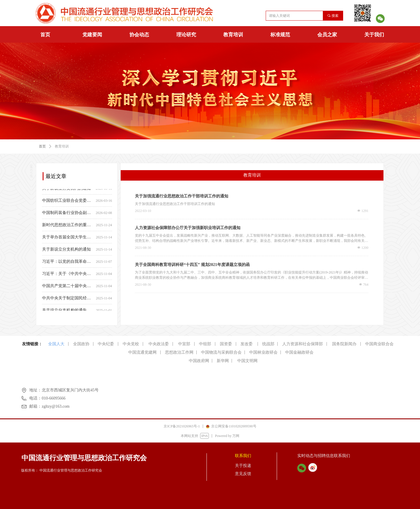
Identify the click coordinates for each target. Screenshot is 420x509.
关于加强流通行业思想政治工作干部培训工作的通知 (182, 196)
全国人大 (56, 344)
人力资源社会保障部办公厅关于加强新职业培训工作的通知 (188, 228)
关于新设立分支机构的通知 (66, 190)
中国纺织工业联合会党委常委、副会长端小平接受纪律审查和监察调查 (68, 202)
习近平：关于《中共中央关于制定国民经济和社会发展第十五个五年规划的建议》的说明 (68, 275)
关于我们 (374, 35)
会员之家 (327, 35)
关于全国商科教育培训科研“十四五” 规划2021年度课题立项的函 (192, 265)
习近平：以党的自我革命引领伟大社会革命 (68, 263)
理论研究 (186, 35)
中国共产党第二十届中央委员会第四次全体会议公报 (68, 287)
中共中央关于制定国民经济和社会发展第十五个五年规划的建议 (68, 300)
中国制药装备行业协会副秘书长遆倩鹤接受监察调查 (68, 214)
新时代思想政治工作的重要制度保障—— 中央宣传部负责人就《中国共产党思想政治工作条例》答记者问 (68, 226)
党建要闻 (92, 35)
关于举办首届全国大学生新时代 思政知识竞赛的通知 (68, 239)
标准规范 (280, 35)
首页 (45, 35)
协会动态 (139, 35)
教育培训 (233, 35)
